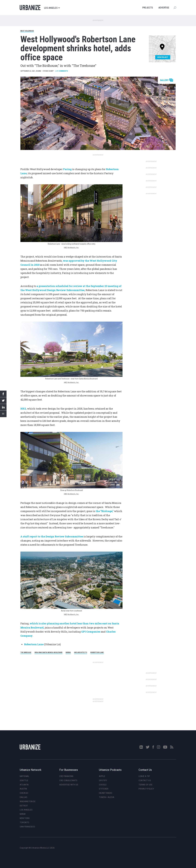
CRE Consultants (68, 780)
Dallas (23, 797)
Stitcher (104, 789)
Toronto (24, 822)
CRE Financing (66, 776)
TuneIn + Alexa (107, 797)
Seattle (24, 780)
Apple (102, 776)
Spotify (103, 780)
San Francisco (27, 827)
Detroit (24, 806)
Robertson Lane (97, 652)
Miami (23, 814)
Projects (148, 8)
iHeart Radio (106, 793)
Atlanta (24, 785)
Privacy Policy (146, 789)
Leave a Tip (144, 776)
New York (25, 818)
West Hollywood (27, 31)
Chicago (24, 793)
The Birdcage (26, 652)
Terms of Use (146, 785)
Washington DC (28, 801)
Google (103, 785)
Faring (68, 652)
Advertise (164, 8)
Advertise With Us (69, 785)
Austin (23, 789)
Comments (61, 71)
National (24, 776)
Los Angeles (52, 8)
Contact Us (145, 780)
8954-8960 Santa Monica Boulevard (48, 652)
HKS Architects (81, 652)
